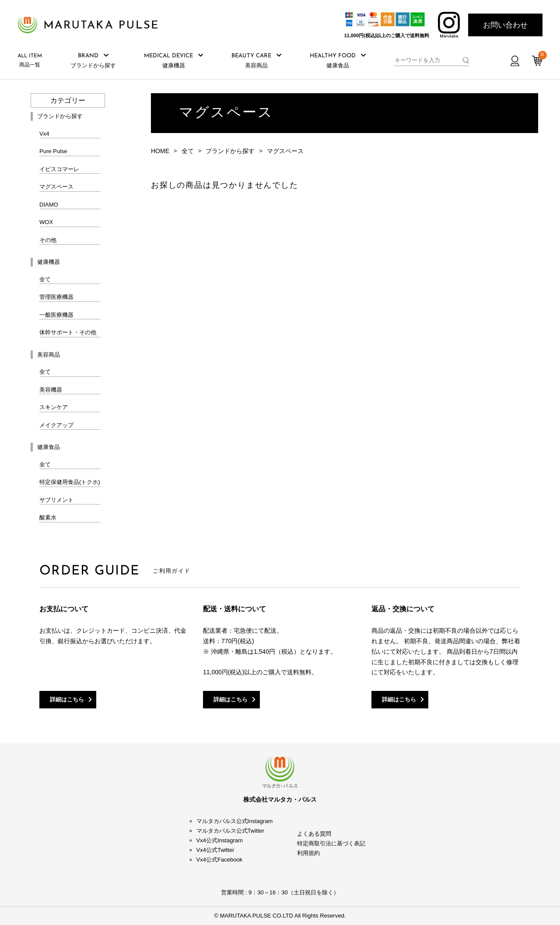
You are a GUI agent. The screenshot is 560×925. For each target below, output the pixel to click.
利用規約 (308, 853)
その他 (48, 240)
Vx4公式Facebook (220, 860)
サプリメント (56, 500)
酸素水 (48, 517)
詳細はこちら (67, 699)
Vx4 (44, 134)
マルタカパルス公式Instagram (235, 821)
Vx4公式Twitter (215, 850)
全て (45, 279)
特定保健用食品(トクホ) (70, 482)
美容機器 (51, 390)
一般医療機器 (56, 315)
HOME (160, 151)
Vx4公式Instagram (220, 840)
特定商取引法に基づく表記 (331, 843)
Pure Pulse (53, 151)
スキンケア (54, 407)
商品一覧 (30, 61)
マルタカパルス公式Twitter (230, 831)
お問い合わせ (505, 25)
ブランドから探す (230, 151)
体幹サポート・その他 (68, 332)
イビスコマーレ (59, 169)
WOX (46, 222)
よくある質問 (314, 834)
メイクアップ (56, 425)
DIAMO (49, 205)
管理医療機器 (56, 297)
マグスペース (56, 187)
